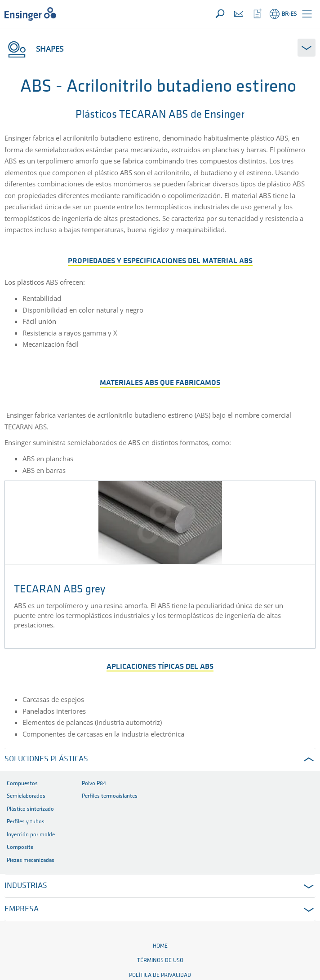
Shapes (34, 49)
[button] (307, 14)
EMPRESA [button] (22, 909)
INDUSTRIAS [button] (26, 886)
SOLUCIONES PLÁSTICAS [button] (46, 759)
